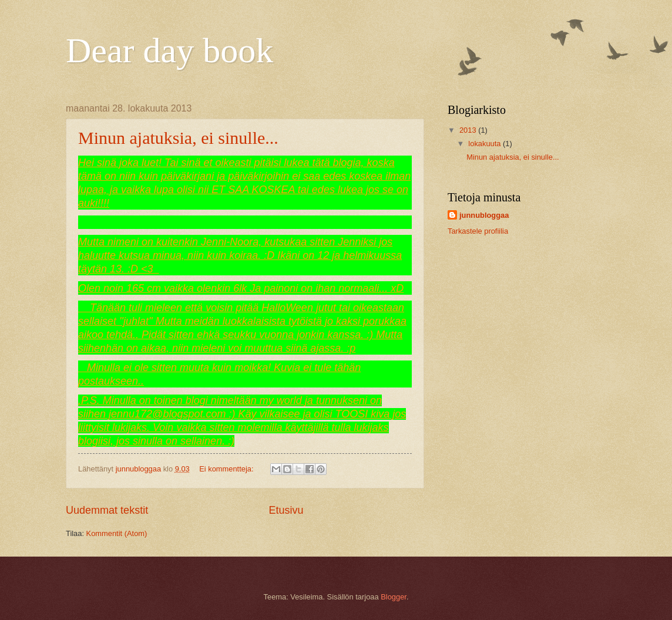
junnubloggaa (484, 215)
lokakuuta (485, 144)
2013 (469, 130)
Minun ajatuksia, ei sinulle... (178, 138)
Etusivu (286, 510)
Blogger (394, 597)
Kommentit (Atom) (117, 533)
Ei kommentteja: (227, 469)
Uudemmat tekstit (107, 510)
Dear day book (169, 50)
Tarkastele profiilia (478, 231)
